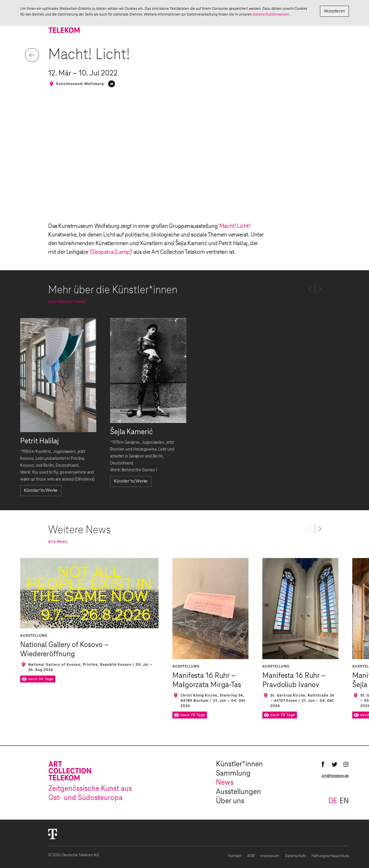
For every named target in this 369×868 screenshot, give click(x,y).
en (344, 801)
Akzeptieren (334, 11)
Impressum (270, 856)
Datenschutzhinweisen (271, 14)
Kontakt (235, 856)
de (333, 801)
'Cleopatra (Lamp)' (111, 252)
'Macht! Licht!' (235, 226)
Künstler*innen (239, 764)
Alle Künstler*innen (67, 302)
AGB (251, 856)
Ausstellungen (238, 792)
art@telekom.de (335, 776)
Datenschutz (295, 856)
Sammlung (233, 774)
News (225, 783)
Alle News (58, 542)
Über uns (230, 801)
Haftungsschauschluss (330, 856)
